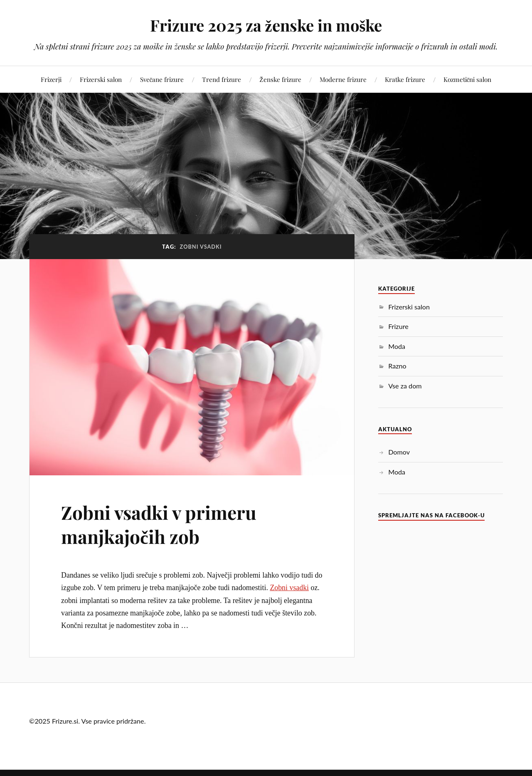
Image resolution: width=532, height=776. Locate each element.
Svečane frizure (162, 79)
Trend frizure (222, 79)
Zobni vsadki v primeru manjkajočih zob (159, 524)
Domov (399, 452)
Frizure (398, 326)
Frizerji (51, 79)
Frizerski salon (101, 79)
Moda (397, 346)
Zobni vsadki (289, 588)
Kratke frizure (405, 79)
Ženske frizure (280, 79)
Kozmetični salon (468, 79)
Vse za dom (405, 386)
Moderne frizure (343, 79)
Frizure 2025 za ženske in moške (266, 25)
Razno (397, 366)
